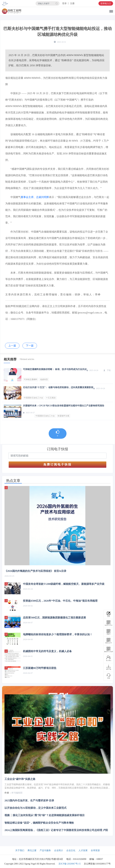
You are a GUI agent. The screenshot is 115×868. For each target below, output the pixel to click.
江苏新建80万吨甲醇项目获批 (40, 668)
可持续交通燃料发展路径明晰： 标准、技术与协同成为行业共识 (55, 369)
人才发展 (83, 850)
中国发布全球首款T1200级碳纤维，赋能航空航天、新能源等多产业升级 (64, 584)
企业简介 (59, 850)
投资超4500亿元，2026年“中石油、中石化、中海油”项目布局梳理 (60, 601)
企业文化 (71, 850)
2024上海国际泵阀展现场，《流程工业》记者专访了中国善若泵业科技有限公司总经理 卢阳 (56, 830)
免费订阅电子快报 (58, 465)
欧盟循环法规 (63, 416)
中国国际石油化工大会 (33, 398)
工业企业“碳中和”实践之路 (20, 779)
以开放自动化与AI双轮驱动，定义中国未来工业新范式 (35, 808)
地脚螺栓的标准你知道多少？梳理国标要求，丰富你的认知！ (58, 634)
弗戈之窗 (32, 850)
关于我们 (20, 850)
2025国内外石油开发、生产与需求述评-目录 (29, 800)
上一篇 (12, 346)
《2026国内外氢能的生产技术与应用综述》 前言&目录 (35, 571)
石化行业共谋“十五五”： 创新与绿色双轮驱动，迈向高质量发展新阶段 (58, 387)
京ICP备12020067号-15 (70, 864)
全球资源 (95, 850)
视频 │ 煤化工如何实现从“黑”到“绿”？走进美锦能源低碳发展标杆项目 (45, 815)
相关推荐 (10, 359)
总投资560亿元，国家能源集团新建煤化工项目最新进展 (54, 618)
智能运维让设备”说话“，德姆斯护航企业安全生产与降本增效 (39, 823)
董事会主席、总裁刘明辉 (35, 197)
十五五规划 (51, 398)
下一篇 (30, 346)
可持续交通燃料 (31, 379)
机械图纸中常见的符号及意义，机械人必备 (47, 651)
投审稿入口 (106, 3)
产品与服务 (45, 850)
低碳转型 (44, 379)
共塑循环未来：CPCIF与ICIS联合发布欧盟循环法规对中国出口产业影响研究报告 (64, 406)
